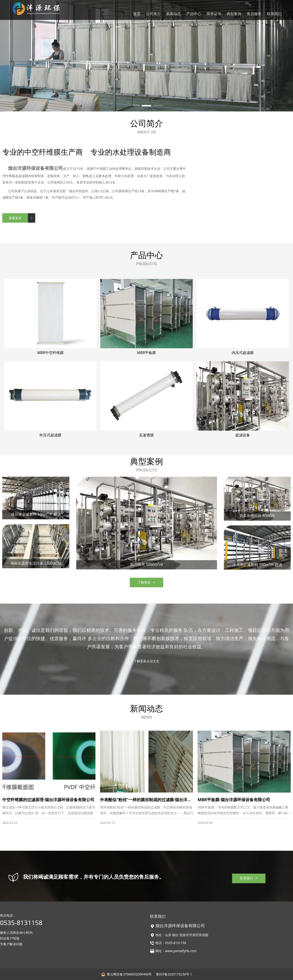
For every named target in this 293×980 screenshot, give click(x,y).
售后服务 (254, 14)
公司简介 (153, 14)
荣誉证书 (214, 14)
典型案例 (234, 14)
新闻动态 (174, 14)
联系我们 (274, 14)
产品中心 (194, 14)
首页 (137, 14)
